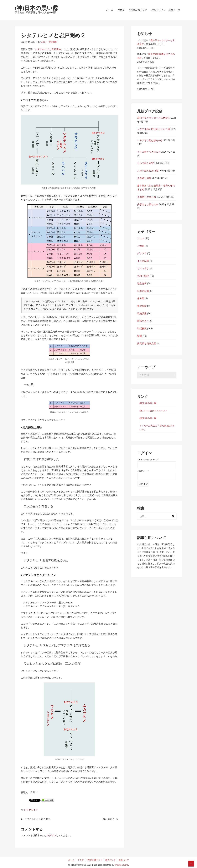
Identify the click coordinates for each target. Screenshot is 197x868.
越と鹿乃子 (109, 819)
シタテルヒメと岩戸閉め (48, 49)
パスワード (143, 471)
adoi (43, 42)
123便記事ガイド (138, 10)
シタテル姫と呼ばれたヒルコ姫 (154, 129)
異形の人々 (143, 321)
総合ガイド (157, 10)
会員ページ (174, 10)
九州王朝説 (143, 276)
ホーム (110, 10)
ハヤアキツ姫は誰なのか (150, 140)
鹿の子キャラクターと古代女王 (154, 118)
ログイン (51, 835)
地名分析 (142, 283)
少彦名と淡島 (144, 178)
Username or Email (148, 460)
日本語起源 (143, 291)
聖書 (140, 336)
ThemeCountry (122, 865)
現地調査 (142, 313)
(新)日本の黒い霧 (148, 403)
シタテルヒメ (31, 810)
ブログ (121, 10)
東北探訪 (142, 306)
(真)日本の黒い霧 (148, 418)
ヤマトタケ (143, 268)
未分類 (141, 298)
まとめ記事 (143, 261)
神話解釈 (53, 42)
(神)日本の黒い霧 (36, 8)
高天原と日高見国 (147, 343)
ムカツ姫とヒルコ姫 (148, 171)
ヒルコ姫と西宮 (145, 163)
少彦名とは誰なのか (148, 204)
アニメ (141, 238)
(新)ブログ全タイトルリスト (153, 411)
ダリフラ (142, 253)
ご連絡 (141, 246)
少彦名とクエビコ (147, 197)
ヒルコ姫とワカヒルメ (149, 152)
